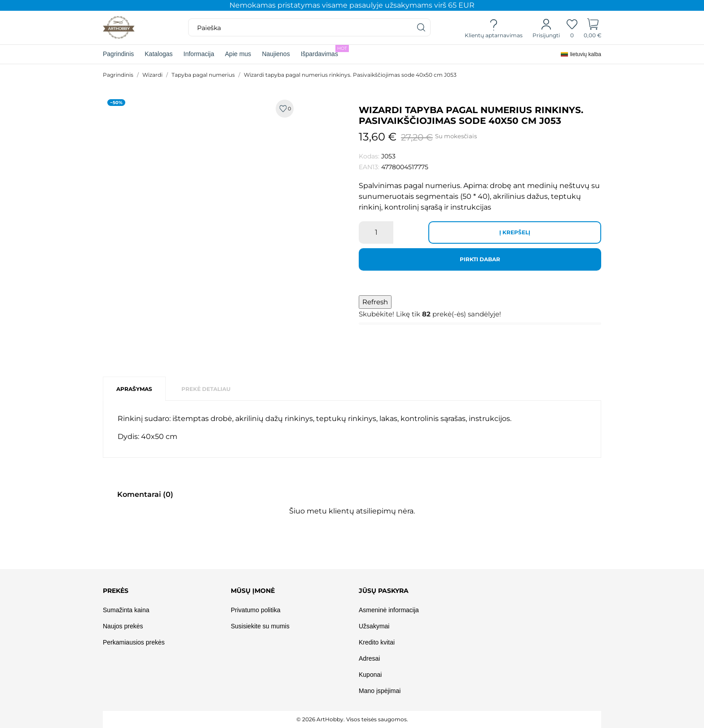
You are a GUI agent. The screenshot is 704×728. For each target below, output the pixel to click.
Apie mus (238, 54)
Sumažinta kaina (126, 610)
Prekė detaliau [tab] (206, 389)
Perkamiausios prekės (134, 642)
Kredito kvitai (377, 642)
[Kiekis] (376, 232)
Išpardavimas (325, 51)
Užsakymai (374, 626)
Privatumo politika (256, 610)
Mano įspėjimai (380, 691)
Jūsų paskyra (384, 591)
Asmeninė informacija (389, 610)
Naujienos (276, 54)
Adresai (369, 658)
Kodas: (369, 156)
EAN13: (369, 167)
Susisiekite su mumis (260, 626)
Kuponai (370, 675)
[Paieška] (422, 27)
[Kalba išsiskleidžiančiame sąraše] (581, 54)
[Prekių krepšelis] (593, 28)
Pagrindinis (118, 54)
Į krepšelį (515, 232)
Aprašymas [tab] (134, 389)
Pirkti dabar (480, 259)
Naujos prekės (123, 626)
